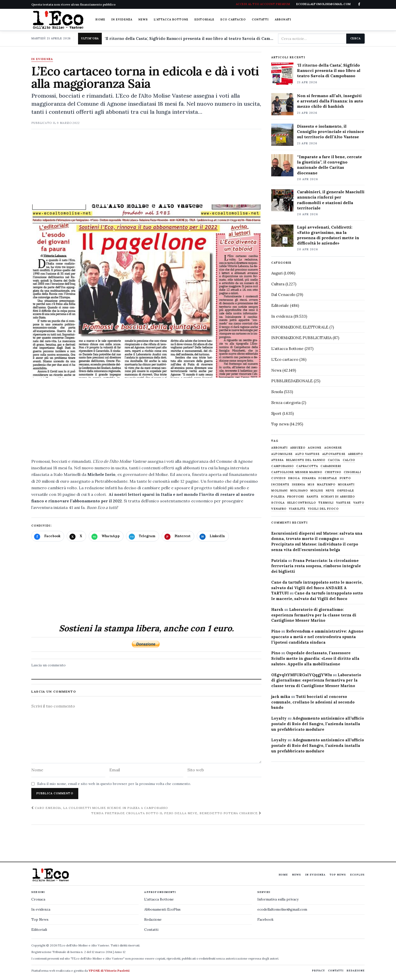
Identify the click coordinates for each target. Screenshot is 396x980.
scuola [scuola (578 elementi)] (278, 503)
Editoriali (39, 930)
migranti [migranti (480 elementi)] (346, 485)
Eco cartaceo (233, 19)
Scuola (277, 392)
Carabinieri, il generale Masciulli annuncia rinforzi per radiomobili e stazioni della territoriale (331, 200)
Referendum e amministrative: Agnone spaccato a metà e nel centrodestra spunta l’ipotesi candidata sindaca (317, 637)
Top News (338, 875)
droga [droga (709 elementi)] (294, 478)
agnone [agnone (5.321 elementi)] (315, 448)
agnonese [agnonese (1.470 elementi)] (333, 448)
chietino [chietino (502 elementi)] (333, 472)
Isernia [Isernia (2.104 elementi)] (299, 485)
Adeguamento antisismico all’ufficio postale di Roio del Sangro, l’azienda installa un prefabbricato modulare (318, 724)
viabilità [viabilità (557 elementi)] (297, 509)
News (143, 19)
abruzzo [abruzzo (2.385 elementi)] (298, 448)
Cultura (278, 284)
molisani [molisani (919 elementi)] (279, 491)
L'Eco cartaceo (285, 359)
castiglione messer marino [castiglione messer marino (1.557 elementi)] (297, 472)
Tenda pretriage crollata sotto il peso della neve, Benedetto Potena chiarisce (176, 813)
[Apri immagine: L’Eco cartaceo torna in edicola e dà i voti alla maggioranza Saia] (146, 291)
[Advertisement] (146, 169)
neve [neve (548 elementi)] (330, 491)
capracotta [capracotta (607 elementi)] (307, 466)
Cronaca (38, 899)
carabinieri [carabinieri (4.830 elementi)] (331, 466)
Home (100, 19)
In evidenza (122, 19)
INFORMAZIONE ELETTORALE (300, 327)
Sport (276, 413)
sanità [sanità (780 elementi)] (313, 497)
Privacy (318, 971)
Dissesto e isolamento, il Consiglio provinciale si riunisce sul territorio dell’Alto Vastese (330, 131)
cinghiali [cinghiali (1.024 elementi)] (352, 472)
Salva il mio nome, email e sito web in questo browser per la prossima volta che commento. (114, 784)
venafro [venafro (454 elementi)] (279, 509)
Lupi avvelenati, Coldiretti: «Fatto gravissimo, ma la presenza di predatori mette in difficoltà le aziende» (328, 235)
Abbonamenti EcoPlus (162, 909)
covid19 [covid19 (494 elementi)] (278, 478)
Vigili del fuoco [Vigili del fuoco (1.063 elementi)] (323, 509)
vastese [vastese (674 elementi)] (343, 503)
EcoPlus (357, 875)
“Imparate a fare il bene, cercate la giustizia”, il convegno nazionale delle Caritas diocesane (329, 165)
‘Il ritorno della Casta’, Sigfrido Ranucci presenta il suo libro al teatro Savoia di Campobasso (329, 70)
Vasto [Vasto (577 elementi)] (359, 503)
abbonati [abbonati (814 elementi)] (279, 448)
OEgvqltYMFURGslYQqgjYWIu (302, 675)
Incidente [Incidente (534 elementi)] (280, 485)
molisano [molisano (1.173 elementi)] (299, 491)
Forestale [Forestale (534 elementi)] (328, 478)
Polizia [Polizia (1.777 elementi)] (278, 497)
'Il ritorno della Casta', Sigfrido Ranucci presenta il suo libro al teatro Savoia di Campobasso (189, 38)
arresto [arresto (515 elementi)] (356, 454)
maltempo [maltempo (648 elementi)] (326, 485)
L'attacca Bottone (171, 19)
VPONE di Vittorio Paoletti (109, 971)
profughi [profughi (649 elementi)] (296, 497)
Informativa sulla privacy (278, 899)
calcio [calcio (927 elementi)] (349, 460)
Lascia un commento (48, 665)
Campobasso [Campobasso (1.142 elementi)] (282, 466)
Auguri (277, 273)
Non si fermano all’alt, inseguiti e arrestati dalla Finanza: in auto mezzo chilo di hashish (330, 101)
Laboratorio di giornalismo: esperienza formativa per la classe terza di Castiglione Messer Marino (314, 615)
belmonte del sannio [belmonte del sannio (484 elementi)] (306, 460)
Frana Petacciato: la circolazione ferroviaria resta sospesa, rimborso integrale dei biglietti (316, 566)
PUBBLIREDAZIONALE (292, 381)
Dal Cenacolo (283, 295)
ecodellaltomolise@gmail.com (282, 909)
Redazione (153, 919)
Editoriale (204, 19)
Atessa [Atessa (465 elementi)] (277, 460)
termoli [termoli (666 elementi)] (326, 503)
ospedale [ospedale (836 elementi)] (345, 491)
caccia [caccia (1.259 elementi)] (334, 460)
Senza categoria (286, 403)
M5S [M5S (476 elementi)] (311, 485)
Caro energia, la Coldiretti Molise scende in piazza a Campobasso (100, 808)
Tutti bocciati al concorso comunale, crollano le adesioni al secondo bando (313, 702)
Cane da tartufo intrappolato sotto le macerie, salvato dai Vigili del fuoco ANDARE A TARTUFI (317, 588)
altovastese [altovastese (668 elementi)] (334, 454)
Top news (280, 424)
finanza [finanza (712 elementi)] (309, 478)
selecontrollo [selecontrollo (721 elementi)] (302, 503)
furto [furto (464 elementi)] (345, 478)
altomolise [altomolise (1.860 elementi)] (282, 454)
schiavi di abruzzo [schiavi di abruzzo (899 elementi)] (338, 497)
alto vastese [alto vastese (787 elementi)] (307, 454)
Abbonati (283, 19)
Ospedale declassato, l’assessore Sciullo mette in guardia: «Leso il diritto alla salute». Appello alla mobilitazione (315, 658)
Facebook (265, 919)
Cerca (355, 38)
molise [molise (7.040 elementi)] (317, 491)
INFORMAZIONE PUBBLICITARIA (301, 338)
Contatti (260, 19)
